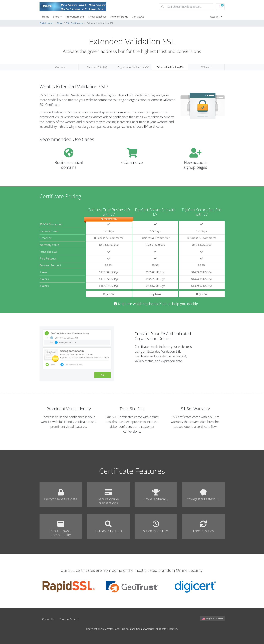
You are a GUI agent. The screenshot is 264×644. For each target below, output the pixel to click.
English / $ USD (212, 618)
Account (215, 17)
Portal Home (46, 23)
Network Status (119, 17)
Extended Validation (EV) (170, 67)
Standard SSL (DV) (97, 67)
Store (57, 17)
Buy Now (109, 294)
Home (46, 17)
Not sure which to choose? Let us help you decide (156, 304)
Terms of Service (69, 619)
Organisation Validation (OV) (133, 67)
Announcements (75, 17)
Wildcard (206, 67)
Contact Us (138, 17)
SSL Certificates (75, 23)
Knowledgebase (97, 17)
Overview (60, 67)
